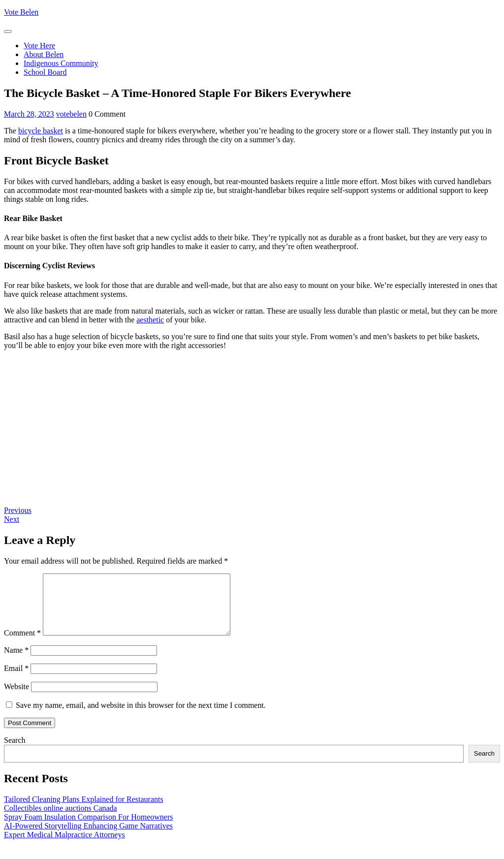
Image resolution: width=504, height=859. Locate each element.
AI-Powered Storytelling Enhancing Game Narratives (88, 838)
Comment (22, 645)
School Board (45, 72)
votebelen (71, 114)
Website (16, 698)
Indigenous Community (61, 63)
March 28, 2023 (29, 114)
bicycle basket (41, 131)
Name (16, 662)
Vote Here (39, 46)
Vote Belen (21, 12)
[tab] (8, 32)
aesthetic (150, 320)
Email (16, 680)
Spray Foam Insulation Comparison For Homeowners (89, 829)
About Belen (44, 54)
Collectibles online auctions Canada (61, 820)
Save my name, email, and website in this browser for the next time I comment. (141, 717)
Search (15, 752)
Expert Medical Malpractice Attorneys (64, 846)
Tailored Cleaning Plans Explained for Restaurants (84, 811)
